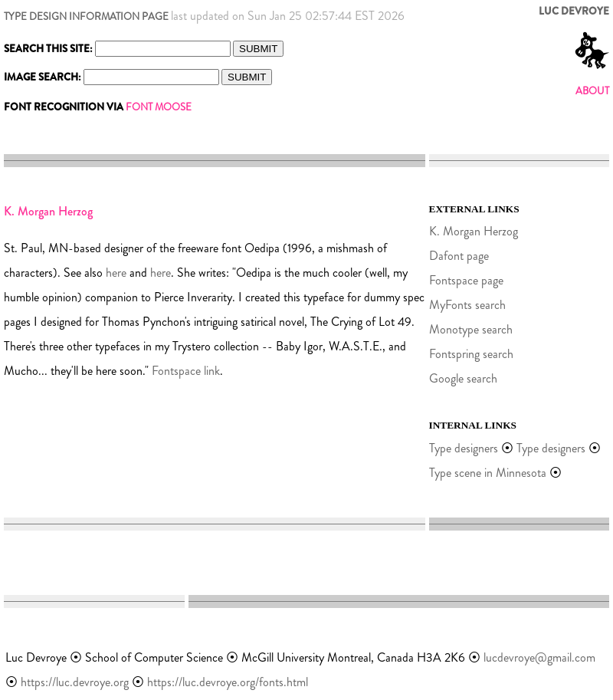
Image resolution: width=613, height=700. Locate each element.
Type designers (464, 448)
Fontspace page (466, 280)
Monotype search (471, 329)
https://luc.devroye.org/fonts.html (228, 682)
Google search (463, 378)
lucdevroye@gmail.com (539, 657)
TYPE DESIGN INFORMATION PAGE (86, 16)
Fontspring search (471, 354)
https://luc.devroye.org (75, 682)
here (116, 273)
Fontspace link (186, 371)
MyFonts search (467, 305)
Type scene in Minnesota (488, 473)
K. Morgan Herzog (474, 231)
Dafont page (459, 256)
